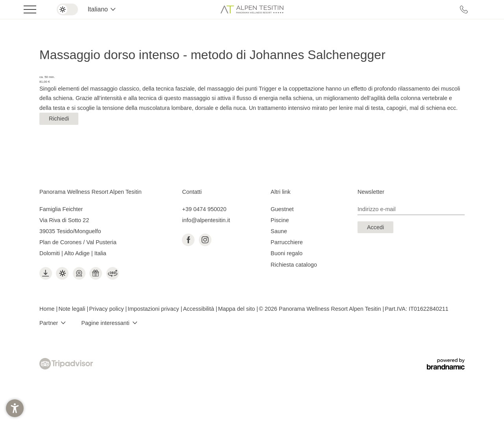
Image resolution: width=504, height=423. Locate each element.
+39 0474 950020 (204, 209)
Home (48, 309)
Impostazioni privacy (154, 309)
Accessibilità (199, 309)
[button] (15, 408)
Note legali (72, 309)
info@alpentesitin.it (206, 220)
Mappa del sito (237, 309)
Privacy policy (107, 309)
